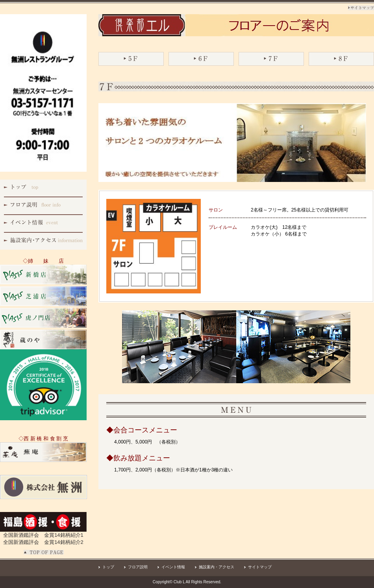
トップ (108, 567)
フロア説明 (138, 567)
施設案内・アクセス (217, 567)
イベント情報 (173, 567)
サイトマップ (260, 567)
